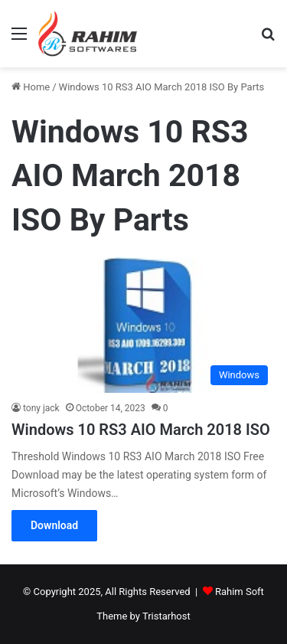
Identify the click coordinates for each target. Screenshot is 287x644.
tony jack (41, 408)
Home (31, 87)
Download (54, 525)
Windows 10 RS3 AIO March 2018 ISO (141, 430)
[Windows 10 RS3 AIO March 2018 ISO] (143, 325)
